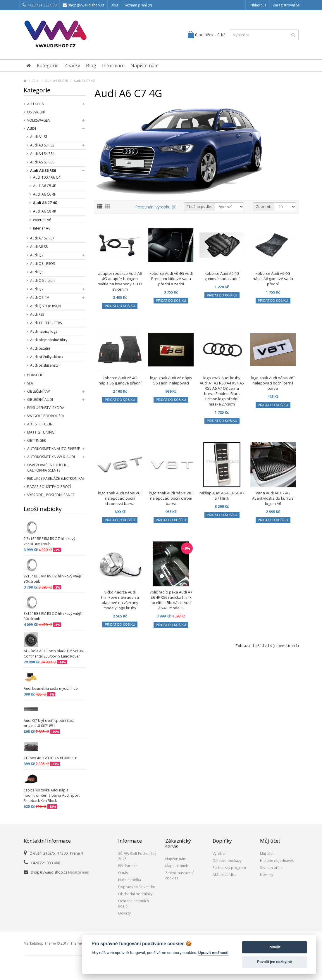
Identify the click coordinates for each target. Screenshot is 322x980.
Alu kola (36, 104)
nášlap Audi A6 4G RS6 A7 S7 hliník (222, 496)
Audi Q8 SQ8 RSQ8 (45, 306)
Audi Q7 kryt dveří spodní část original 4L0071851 (49, 723)
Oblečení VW (38, 391)
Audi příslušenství (45, 365)
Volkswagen (39, 120)
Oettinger (37, 440)
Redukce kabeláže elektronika (55, 478)
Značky (72, 65)
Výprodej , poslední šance (51, 495)
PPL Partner (128, 866)
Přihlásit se (258, 5)
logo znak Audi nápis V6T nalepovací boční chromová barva (120, 498)
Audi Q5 (37, 272)
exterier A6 (42, 220)
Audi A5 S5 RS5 (42, 162)
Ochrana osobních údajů (134, 904)
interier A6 (42, 228)
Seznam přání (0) (138, 5)
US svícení (36, 112)
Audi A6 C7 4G (85, 81)
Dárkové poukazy (227, 861)
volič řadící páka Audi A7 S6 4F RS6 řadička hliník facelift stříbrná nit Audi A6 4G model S (171, 600)
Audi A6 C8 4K (45, 211)
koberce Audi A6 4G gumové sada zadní (222, 276)
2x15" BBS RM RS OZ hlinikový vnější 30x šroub (53, 579)
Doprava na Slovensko (137, 887)
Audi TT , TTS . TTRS (46, 323)
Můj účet (267, 854)
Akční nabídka (224, 875)
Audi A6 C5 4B (45, 186)
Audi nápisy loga (44, 331)
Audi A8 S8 (39, 247)
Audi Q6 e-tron (42, 281)
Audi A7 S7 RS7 (42, 238)
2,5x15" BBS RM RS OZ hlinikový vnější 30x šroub (49, 541)
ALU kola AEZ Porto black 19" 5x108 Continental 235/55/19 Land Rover (53, 654)
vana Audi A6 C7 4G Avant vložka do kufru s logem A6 (273, 498)
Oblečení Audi (40, 400)
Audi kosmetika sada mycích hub (51, 688)
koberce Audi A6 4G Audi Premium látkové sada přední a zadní (171, 279)
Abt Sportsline (41, 424)
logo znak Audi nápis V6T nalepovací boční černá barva (273, 383)
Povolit (274, 947)
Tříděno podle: (199, 207)
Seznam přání (271, 868)
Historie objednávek (277, 861)
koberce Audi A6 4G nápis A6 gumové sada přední (273, 279)
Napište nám (144, 65)
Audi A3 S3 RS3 (42, 145)
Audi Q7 (37, 289)
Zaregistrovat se (286, 5)
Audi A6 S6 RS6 (57, 81)
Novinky (267, 875)
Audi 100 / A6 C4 (47, 177)
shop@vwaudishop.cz (83, 5)
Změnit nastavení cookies (179, 875)
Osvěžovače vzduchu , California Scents (48, 468)
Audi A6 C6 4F (44, 194)
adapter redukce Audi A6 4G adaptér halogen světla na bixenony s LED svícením (120, 281)
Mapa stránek (177, 866)
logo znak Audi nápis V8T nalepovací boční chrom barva (171, 498)
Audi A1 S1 (39, 137)
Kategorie (48, 65)
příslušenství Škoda (46, 408)
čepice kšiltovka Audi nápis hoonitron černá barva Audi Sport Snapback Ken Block (52, 795)
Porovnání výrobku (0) (156, 207)
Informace (113, 65)
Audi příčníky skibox (47, 357)
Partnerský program (229, 868)
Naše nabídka (130, 880)
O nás (123, 873)
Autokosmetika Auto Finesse (54, 449)
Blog (114, 5)
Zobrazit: (264, 207)
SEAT (31, 383)
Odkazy (124, 913)
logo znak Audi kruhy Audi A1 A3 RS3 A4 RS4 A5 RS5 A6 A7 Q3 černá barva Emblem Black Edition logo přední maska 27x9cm (222, 391)
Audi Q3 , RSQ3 (43, 264)
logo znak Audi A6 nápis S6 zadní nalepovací (171, 380)
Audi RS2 (37, 314)
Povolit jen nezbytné (274, 962)
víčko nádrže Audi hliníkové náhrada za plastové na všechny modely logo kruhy (120, 600)
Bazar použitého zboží (49, 487)
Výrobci (219, 854)
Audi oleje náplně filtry (49, 340)
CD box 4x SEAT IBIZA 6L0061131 (51, 758)
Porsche (35, 375)
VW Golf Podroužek (46, 416)
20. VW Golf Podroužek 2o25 (137, 856)
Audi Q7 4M (40, 297)
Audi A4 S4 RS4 (42, 154)
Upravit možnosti (213, 953)
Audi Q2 (37, 255)
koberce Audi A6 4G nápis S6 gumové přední (120, 380)
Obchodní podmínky (135, 894)
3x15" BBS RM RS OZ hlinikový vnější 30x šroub (53, 616)
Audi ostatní (40, 348)
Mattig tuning (41, 432)
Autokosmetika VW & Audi (51, 457)
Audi (36, 81)
